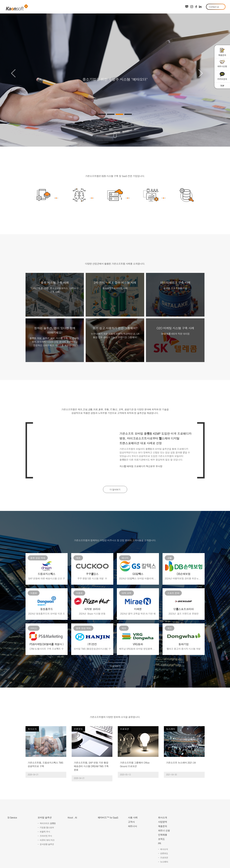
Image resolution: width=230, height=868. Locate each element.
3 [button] (119, 114)
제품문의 (222, 52)
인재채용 (163, 835)
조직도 (161, 840)
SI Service (12, 818)
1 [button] (102, 114)
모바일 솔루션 (70, 7)
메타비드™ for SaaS (108, 818)
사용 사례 (133, 818)
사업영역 (163, 822)
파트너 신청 (164, 831)
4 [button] (128, 114)
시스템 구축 (48, 7)
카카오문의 (222, 76)
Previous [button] (13, 73)
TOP (222, 85)
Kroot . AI (72, 818)
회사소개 (163, 7)
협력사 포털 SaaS (122, 7)
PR (159, 844)
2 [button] (111, 114)
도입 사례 (145, 7)
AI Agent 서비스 (95, 7)
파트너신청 (222, 64)
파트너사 (132, 827)
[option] (115, 73)
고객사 (131, 822)
